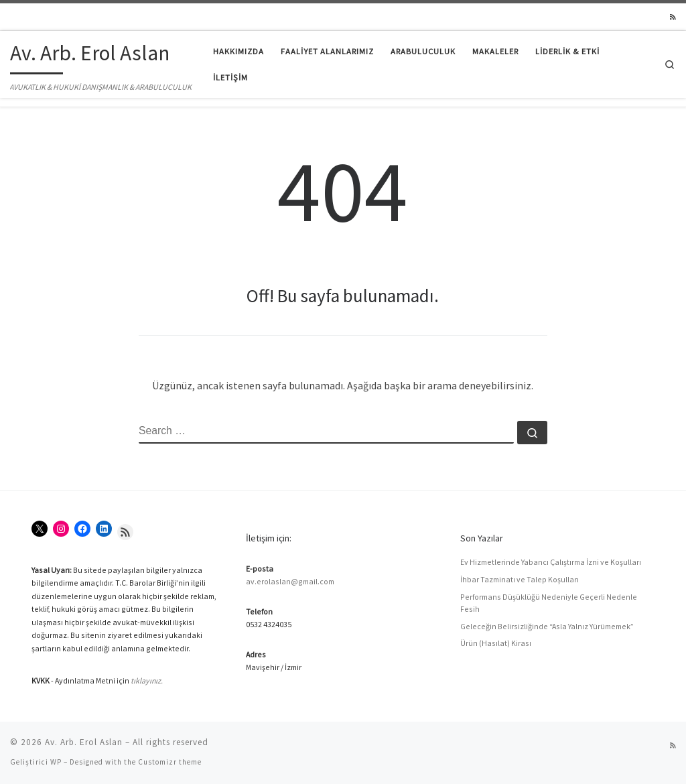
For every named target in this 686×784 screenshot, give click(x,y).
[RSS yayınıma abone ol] (673, 17)
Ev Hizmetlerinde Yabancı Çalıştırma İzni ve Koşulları (551, 562)
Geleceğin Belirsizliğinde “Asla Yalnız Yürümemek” (547, 626)
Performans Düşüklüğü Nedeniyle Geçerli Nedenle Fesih (549, 603)
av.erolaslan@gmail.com (290, 581)
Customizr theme (170, 762)
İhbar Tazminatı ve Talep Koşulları (520, 579)
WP (56, 762)
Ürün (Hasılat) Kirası (496, 643)
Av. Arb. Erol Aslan (84, 742)
